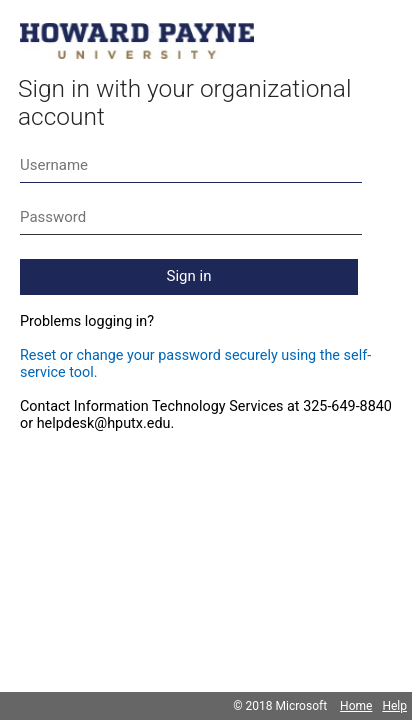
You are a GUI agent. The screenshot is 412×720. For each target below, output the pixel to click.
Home (356, 706)
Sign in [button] (189, 276)
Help (394, 706)
